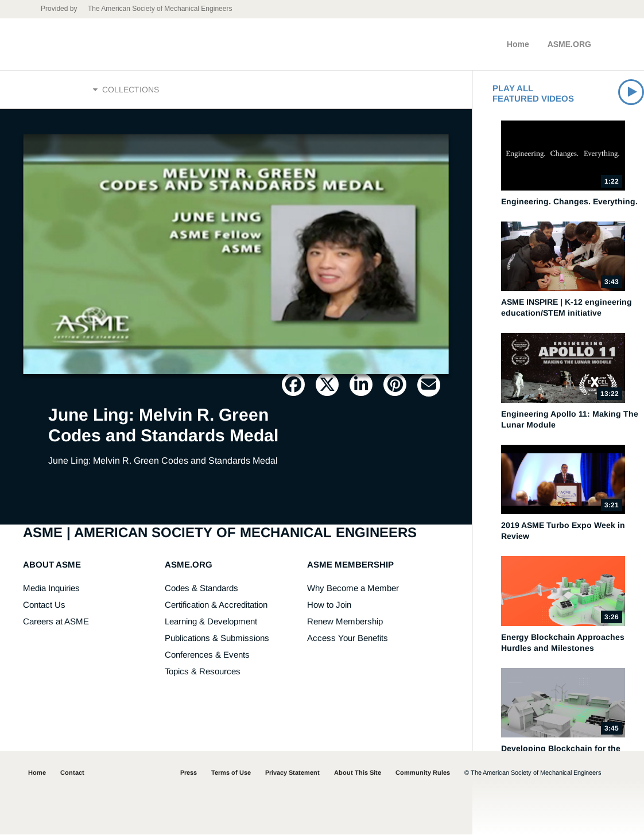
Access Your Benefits (348, 638)
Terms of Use (231, 773)
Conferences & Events (207, 655)
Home (518, 44)
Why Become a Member (353, 589)
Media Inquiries (51, 589)
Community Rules (423, 773)
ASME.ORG (569, 44)
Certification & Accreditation (216, 605)
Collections (126, 90)
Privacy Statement (292, 773)
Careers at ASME (56, 622)
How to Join (329, 605)
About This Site (358, 773)
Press (189, 773)
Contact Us (44, 605)
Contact (72, 773)
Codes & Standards (201, 589)
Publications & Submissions (217, 638)
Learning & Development (211, 622)
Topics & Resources (203, 672)
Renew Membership (345, 622)
